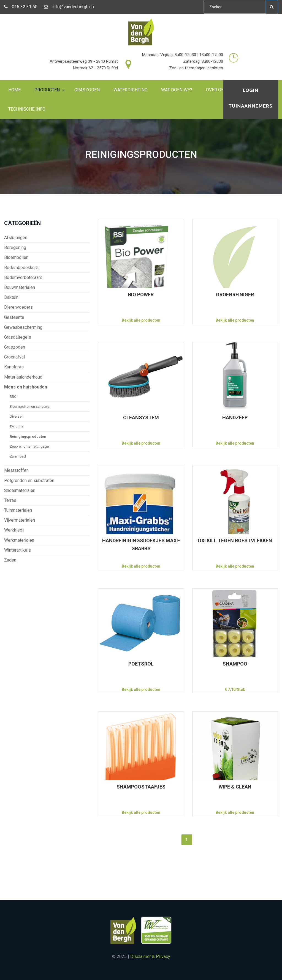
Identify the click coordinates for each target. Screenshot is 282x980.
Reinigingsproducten (28, 436)
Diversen (17, 416)
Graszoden (87, 90)
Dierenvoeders (18, 307)
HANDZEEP (235, 418)
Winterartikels (17, 550)
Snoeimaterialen (20, 490)
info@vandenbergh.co (69, 7)
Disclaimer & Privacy (150, 956)
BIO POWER (141, 295)
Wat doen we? (177, 90)
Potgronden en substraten (29, 481)
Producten (47, 90)
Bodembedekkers (21, 268)
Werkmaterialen (19, 540)
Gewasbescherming (23, 327)
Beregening (15, 247)
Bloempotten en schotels (30, 406)
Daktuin (11, 297)
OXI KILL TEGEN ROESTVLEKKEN (235, 540)
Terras (10, 500)
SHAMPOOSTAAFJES (141, 787)
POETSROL (141, 664)
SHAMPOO (235, 664)
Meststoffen (16, 470)
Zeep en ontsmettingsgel (30, 446)
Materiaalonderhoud (23, 377)
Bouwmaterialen (20, 287)
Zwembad (18, 456)
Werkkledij (14, 530)
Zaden (10, 560)
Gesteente (14, 317)
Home (14, 90)
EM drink (17, 427)
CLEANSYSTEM (141, 418)
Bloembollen (16, 257)
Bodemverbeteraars (23, 277)
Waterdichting (130, 90)
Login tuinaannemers (251, 98)
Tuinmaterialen (18, 510)
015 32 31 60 (21, 7)
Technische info (27, 109)
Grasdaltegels (18, 337)
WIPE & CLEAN (235, 787)
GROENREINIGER (235, 295)
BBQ (13, 397)
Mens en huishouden (26, 387)
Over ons (216, 90)
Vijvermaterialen (20, 520)
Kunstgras (14, 367)
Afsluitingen (16, 238)
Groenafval (14, 357)
